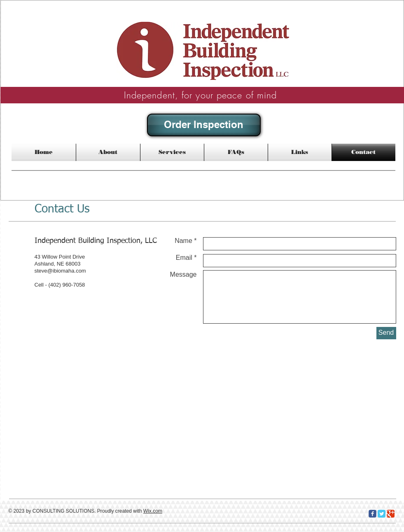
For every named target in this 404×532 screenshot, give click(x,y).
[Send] (386, 333)
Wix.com (153, 511)
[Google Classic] (391, 514)
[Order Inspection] (204, 125)
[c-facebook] (372, 514)
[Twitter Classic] (382, 514)
